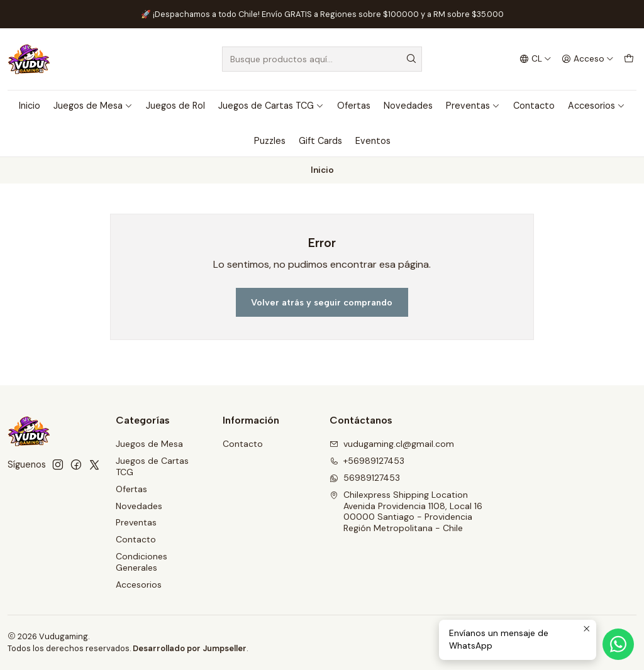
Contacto (534, 106)
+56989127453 (367, 461)
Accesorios (597, 106)
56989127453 (365, 478)
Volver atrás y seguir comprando (322, 302)
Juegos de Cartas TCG (271, 106)
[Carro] (629, 59)
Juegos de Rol (175, 106)
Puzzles (270, 141)
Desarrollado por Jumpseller (190, 648)
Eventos (373, 141)
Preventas (473, 106)
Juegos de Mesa (93, 106)
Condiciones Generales (142, 562)
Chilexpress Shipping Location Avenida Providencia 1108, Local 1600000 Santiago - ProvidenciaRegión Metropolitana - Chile (406, 511)
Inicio (30, 106)
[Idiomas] (536, 59)
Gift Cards (320, 141)
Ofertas (354, 106)
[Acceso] (588, 59)
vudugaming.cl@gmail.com (392, 444)
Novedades (408, 106)
